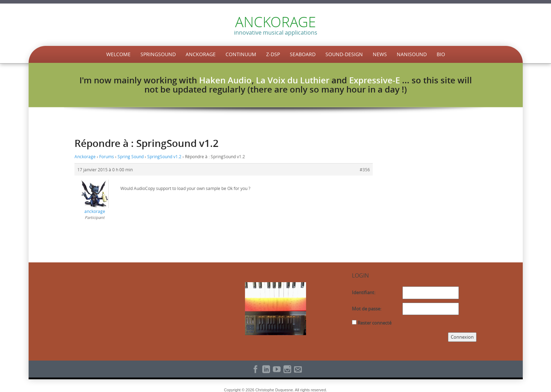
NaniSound (412, 54)
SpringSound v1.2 (164, 156)
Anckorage (201, 54)
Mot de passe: (367, 309)
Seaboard (303, 54)
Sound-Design (344, 54)
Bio (441, 54)
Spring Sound (131, 156)
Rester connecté (375, 323)
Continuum (241, 54)
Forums (107, 156)
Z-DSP (273, 54)
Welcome (118, 54)
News (380, 54)
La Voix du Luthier (293, 80)
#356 (365, 170)
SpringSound (158, 54)
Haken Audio (225, 80)
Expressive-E (375, 80)
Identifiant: (364, 292)
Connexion (462, 337)
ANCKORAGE (275, 22)
